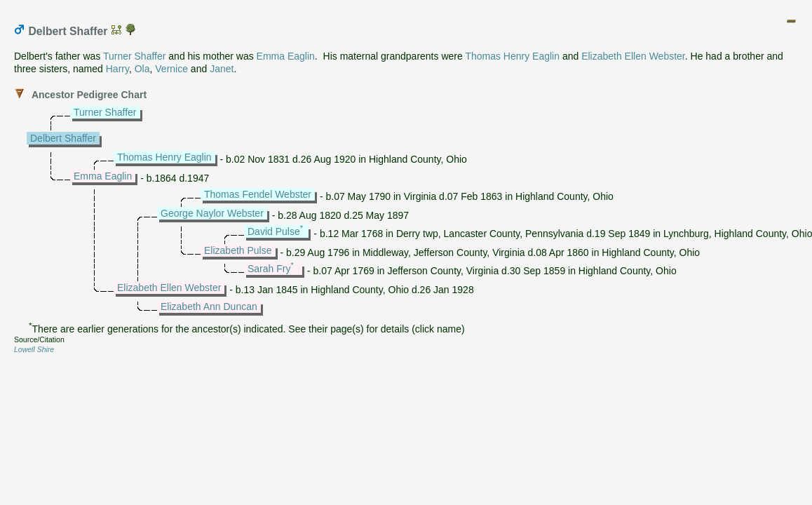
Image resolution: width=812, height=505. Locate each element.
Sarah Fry (269, 269)
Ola (142, 69)
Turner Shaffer (135, 56)
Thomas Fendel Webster (258, 194)
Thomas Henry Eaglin (512, 56)
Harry (117, 69)
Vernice (171, 69)
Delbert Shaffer (63, 138)
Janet (222, 69)
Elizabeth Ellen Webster (633, 56)
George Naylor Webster (212, 213)
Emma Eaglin (286, 56)
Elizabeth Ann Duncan (209, 307)
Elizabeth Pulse (238, 250)
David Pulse (274, 231)
